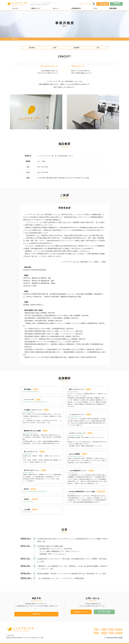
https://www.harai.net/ (73, 392)
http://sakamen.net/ (27, 454)
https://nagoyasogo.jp (28, 501)
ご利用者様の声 (76, 8)
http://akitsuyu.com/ (27, 512)
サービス (15, 8)
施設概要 (32, 48)
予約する (117, 3)
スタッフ (56, 8)
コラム (95, 8)
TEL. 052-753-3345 (85, 3)
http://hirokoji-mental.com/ (29, 412)
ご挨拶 (54, 48)
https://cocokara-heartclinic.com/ (75, 435)
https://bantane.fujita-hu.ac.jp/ (30, 433)
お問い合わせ (104, 4)
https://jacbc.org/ (71, 494)
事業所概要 (113, 8)
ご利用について (35, 8)
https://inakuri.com (72, 473)
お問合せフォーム (81, 612)
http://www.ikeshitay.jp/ (28, 473)
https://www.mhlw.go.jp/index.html (31, 392)
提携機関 (76, 48)
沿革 (98, 48)
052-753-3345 (112, 629)
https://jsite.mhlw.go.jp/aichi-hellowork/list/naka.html (35, 402)
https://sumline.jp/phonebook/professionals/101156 (35, 491)
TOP (8, 39)
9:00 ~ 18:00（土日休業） (104, 612)
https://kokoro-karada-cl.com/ (74, 417)
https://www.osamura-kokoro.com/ (76, 456)
